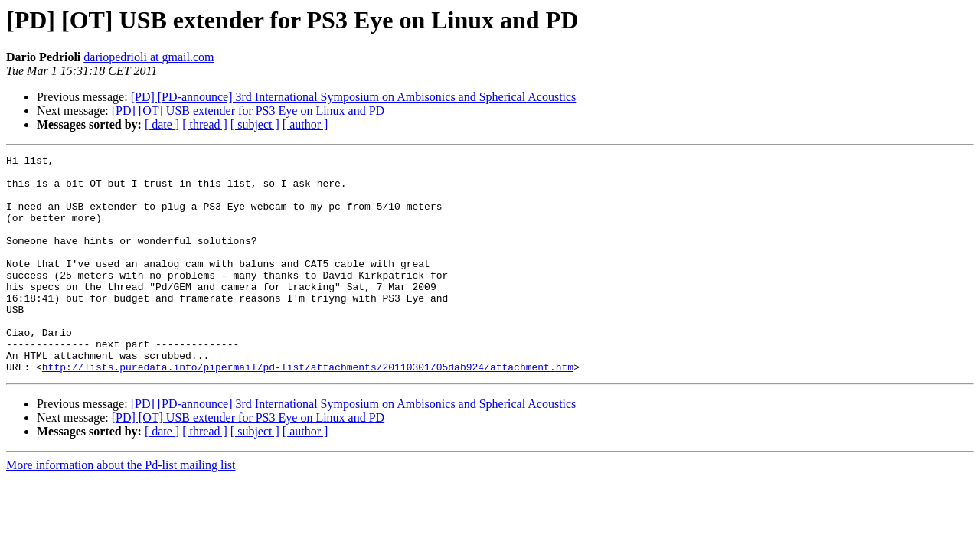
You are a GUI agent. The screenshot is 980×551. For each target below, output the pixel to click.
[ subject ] (255, 124)
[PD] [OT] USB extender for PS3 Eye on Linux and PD (248, 111)
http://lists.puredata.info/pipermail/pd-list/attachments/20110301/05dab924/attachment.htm (308, 410)
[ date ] (162, 124)
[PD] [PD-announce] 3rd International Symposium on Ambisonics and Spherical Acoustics (354, 97)
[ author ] (305, 124)
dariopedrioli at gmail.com (149, 57)
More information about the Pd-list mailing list (121, 509)
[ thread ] (205, 124)
